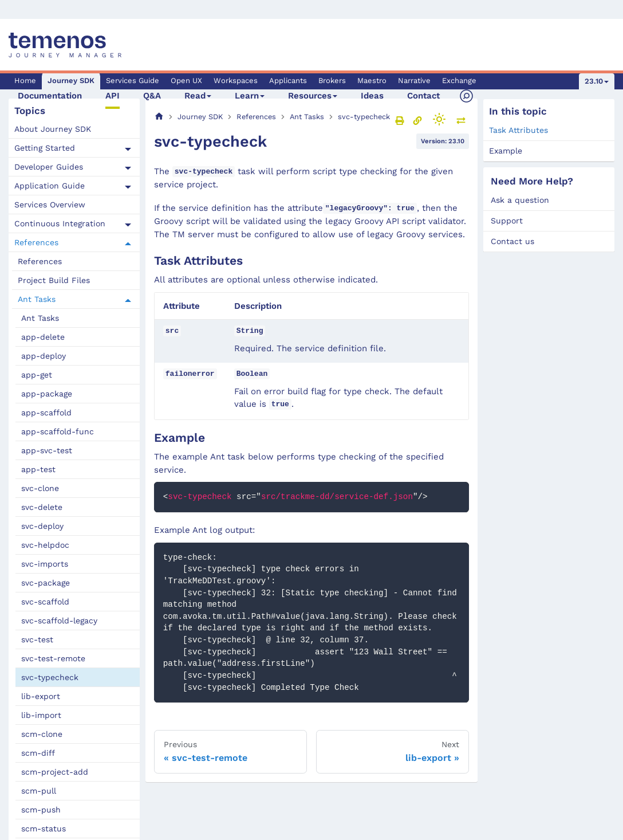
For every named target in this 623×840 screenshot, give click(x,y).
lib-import (41, 715)
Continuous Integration (60, 223)
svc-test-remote (53, 658)
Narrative (414, 81)
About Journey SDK (53, 129)
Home (25, 81)
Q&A (152, 96)
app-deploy (44, 356)
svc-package (46, 583)
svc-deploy (42, 526)
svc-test (37, 639)
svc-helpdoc (45, 545)
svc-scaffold (45, 602)
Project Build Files (54, 280)
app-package (47, 394)
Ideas (372, 96)
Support (507, 221)
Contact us (512, 241)
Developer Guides (49, 167)
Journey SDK (71, 81)
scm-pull (39, 791)
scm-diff (38, 753)
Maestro (372, 81)
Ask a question (520, 200)
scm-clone (42, 734)
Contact (423, 96)
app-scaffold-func (58, 431)
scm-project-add (55, 772)
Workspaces (236, 81)
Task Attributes (518, 130)
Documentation (50, 96)
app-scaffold (46, 413)
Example (506, 151)
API (113, 96)
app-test (38, 469)
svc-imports (45, 564)
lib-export (41, 696)
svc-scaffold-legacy (59, 621)
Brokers (332, 81)
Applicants (288, 81)
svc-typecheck (50, 677)
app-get (37, 375)
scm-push (41, 810)
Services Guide (133, 81)
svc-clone (40, 488)
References (36, 242)
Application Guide (50, 186)
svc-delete (42, 507)
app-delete (43, 337)
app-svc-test (47, 450)
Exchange (459, 81)
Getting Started (45, 148)
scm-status (44, 829)
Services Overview (50, 205)
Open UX (186, 81)
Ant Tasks (37, 299)
